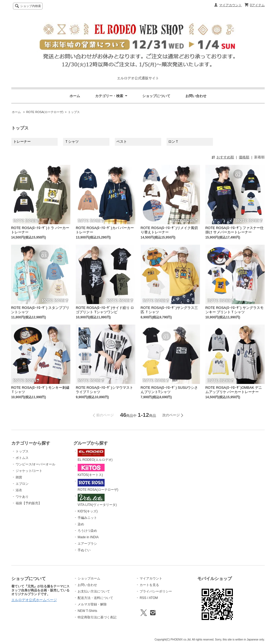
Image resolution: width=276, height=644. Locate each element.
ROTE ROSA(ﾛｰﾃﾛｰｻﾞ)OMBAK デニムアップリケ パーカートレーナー (234, 390)
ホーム (75, 96)
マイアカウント (230, 5)
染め (81, 524)
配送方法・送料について (95, 598)
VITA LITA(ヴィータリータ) (97, 500)
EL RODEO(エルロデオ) (95, 455)
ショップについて (156, 96)
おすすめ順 (225, 157)
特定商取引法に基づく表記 (97, 617)
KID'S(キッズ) (88, 511)
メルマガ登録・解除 (92, 604)
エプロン (22, 484)
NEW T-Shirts (87, 611)
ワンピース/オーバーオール (35, 464)
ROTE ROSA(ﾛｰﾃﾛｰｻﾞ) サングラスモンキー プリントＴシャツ (234, 310)
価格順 (244, 157)
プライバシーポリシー (156, 591)
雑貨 (19, 477)
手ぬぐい (84, 550)
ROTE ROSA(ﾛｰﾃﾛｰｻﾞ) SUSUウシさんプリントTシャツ (169, 390)
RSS (143, 598)
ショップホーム (89, 578)
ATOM (153, 598)
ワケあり (22, 497)
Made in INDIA (88, 537)
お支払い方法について (94, 591)
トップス (74, 112)
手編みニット (87, 518)
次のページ (171, 415)
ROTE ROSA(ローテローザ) (45, 112)
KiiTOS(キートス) (91, 470)
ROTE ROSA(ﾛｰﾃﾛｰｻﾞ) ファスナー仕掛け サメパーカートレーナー (234, 230)
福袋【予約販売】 (29, 503)
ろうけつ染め (87, 531)
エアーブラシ (87, 544)
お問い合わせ (196, 96)
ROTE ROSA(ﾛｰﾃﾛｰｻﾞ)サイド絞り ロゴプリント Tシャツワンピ (105, 310)
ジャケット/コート (29, 471)
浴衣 (19, 490)
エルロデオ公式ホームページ (34, 600)
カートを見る (149, 585)
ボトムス (22, 458)
